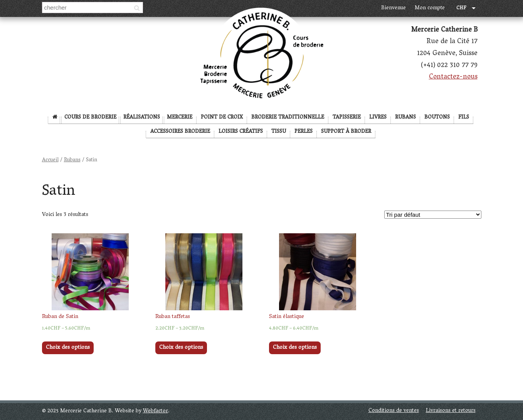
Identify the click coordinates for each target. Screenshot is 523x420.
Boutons (437, 118)
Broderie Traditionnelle (288, 118)
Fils (464, 118)
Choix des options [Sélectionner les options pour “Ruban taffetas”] (181, 348)
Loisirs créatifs (241, 132)
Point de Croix (222, 118)
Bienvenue (394, 8)
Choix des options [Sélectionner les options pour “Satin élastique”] (295, 348)
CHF (461, 9)
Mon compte (430, 8)
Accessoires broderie (180, 132)
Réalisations (142, 118)
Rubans (405, 118)
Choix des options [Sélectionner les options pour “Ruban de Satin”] (68, 348)
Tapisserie (347, 118)
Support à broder (346, 132)
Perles (304, 132)
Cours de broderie (90, 118)
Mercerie (180, 118)
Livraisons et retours (451, 411)
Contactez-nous (453, 77)
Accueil (50, 160)
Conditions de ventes (394, 411)
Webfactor (156, 411)
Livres (378, 118)
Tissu (279, 132)
